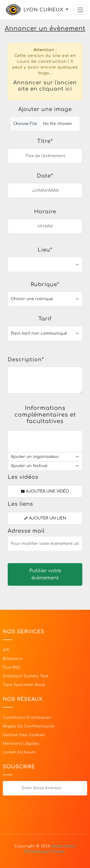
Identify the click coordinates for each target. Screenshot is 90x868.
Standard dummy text (26, 676)
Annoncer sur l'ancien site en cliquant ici (45, 86)
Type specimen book (24, 685)
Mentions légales (21, 744)
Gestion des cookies (24, 735)
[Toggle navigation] (80, 10)
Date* (45, 176)
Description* (26, 360)
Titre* (45, 141)
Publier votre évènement (45, 574)
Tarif (45, 319)
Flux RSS (12, 668)
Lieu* (45, 250)
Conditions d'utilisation (27, 718)
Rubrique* (45, 284)
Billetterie (13, 659)
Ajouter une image (45, 109)
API (6, 650)
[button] (67, 10)
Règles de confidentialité (29, 726)
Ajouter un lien (45, 518)
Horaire (45, 212)
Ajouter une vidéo (45, 491)
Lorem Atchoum (19, 752)
